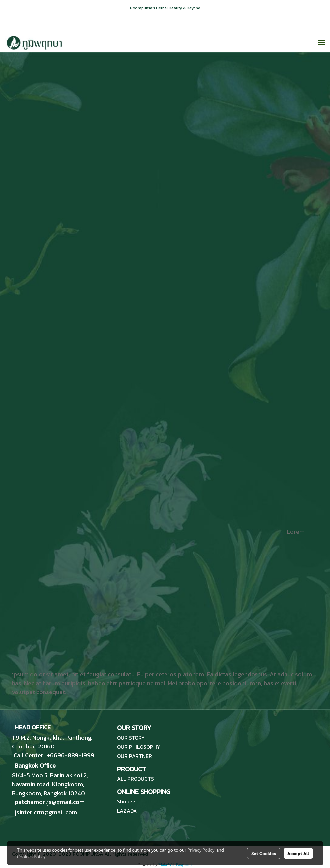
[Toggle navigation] (321, 43)
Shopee (126, 801)
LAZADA (127, 811)
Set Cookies (264, 853)
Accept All (298, 853)
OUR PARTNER (135, 756)
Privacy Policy (201, 850)
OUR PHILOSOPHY (139, 747)
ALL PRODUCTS (135, 779)
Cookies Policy (31, 856)
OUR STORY (131, 738)
